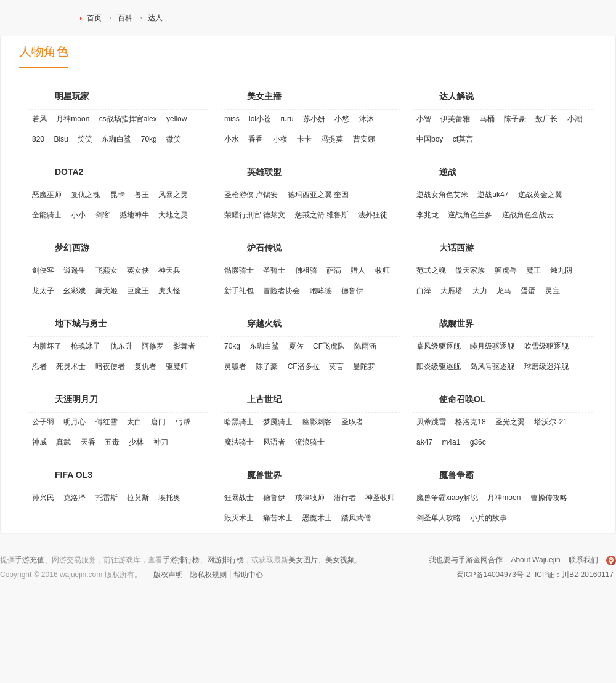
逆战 (448, 172)
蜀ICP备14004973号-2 (493, 575)
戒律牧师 (310, 498)
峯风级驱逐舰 (439, 346)
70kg (149, 139)
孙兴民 (43, 498)
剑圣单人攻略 (439, 518)
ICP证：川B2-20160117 (574, 575)
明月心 (75, 422)
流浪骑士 (310, 442)
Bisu (61, 139)
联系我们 (583, 560)
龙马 (504, 291)
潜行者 (345, 498)
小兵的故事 (488, 518)
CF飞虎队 (329, 346)
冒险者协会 (282, 291)
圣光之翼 (510, 422)
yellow (176, 119)
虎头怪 (169, 291)
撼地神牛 (134, 215)
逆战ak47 (493, 195)
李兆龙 (428, 215)
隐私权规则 (208, 575)
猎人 (358, 270)
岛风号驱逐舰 (492, 366)
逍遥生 (75, 270)
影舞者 (184, 346)
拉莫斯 (138, 498)
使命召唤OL (462, 399)
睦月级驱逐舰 (492, 346)
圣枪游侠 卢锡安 (251, 195)
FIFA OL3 (74, 475)
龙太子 (43, 291)
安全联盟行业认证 (468, 602)
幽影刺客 (317, 422)
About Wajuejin (535, 560)
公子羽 (43, 422)
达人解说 (456, 96)
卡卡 (304, 139)
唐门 (158, 422)
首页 (94, 18)
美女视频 (340, 560)
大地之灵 (173, 215)
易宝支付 (298, 602)
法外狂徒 (373, 215)
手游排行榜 (181, 560)
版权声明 (168, 575)
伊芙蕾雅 (455, 119)
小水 (232, 139)
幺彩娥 (75, 291)
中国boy (430, 139)
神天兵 (169, 270)
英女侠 (138, 270)
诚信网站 (235, 602)
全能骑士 (47, 215)
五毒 (112, 442)
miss (232, 119)
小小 (78, 215)
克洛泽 (75, 498)
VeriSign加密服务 (178, 602)
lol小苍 (260, 119)
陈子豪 (515, 119)
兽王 (142, 195)
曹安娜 (364, 139)
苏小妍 (314, 119)
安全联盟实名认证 (526, 602)
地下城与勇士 (81, 323)
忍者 (39, 366)
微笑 (174, 139)
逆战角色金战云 (528, 215)
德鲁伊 (352, 291)
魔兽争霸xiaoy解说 (447, 498)
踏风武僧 (356, 518)
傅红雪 (107, 422)
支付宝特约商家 (405, 602)
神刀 (161, 442)
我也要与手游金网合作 (466, 560)
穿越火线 (264, 323)
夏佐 (296, 346)
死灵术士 (71, 366)
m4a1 (451, 442)
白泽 (424, 291)
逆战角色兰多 (470, 215)
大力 (480, 291)
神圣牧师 (380, 498)
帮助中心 (248, 575)
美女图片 (303, 560)
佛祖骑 (306, 270)
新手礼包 (239, 291)
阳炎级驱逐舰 (439, 366)
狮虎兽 (506, 270)
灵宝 (553, 291)
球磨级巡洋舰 (546, 366)
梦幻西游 (72, 248)
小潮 (575, 119)
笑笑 (85, 139)
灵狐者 (235, 366)
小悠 (342, 119)
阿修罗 (153, 346)
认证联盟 (134, 602)
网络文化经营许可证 (75, 602)
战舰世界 (456, 323)
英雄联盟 (264, 172)
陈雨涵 (365, 346)
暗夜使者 (110, 366)
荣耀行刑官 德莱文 (255, 215)
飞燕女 (107, 270)
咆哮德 (321, 291)
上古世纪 (264, 399)
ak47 (424, 442)
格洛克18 (470, 422)
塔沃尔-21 (550, 422)
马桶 (487, 119)
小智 (424, 119)
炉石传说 (264, 248)
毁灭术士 (239, 518)
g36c (478, 442)
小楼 (280, 139)
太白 (134, 422)
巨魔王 (138, 291)
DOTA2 (69, 172)
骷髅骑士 (239, 270)
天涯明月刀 (76, 399)
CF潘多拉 (304, 366)
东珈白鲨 (116, 139)
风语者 (274, 442)
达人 (155, 18)
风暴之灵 (173, 195)
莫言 (336, 366)
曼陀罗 (364, 366)
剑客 (103, 215)
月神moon (73, 119)
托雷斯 (107, 498)
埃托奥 (169, 498)
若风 (39, 119)
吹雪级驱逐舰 (546, 346)
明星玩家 (72, 96)
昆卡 (118, 195)
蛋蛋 (528, 291)
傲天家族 (470, 270)
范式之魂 (431, 270)
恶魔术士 (317, 518)
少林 (136, 442)
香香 (256, 139)
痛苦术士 (278, 518)
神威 (39, 442)
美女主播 (264, 96)
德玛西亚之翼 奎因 (318, 195)
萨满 (334, 270)
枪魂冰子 (86, 346)
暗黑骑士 (239, 422)
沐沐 (367, 119)
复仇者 (145, 366)
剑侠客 (43, 270)
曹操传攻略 (549, 498)
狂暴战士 (239, 498)
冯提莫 (332, 139)
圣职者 (352, 422)
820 (38, 139)
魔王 (533, 270)
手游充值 (30, 560)
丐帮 (183, 422)
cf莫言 (463, 139)
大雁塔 (452, 291)
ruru (287, 119)
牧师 (383, 270)
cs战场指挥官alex (128, 119)
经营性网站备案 (104, 602)
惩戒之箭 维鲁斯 (322, 215)
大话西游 (456, 248)
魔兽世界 (264, 475)
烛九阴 (561, 270)
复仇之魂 (86, 195)
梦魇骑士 (278, 422)
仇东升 (121, 346)
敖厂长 (546, 119)
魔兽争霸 (456, 475)
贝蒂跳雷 (431, 422)
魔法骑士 (239, 442)
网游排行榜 (225, 560)
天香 (88, 442)
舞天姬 (107, 291)
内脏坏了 (47, 346)
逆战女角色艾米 (442, 195)
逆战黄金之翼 (540, 195)
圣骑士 (274, 270)
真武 (63, 442)
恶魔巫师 (47, 195)
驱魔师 (177, 366)
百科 (125, 18)
